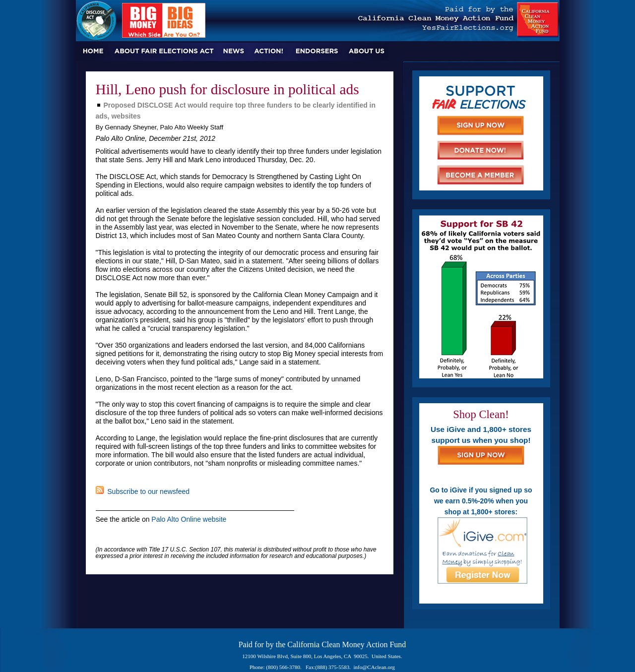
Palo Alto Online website (189, 519)
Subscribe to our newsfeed (143, 491)
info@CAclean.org (375, 667)
